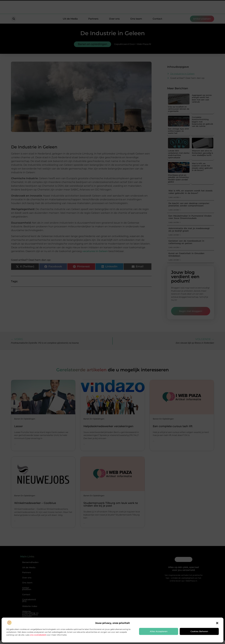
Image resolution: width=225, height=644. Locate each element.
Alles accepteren (159, 631)
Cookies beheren (199, 631)
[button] (217, 623)
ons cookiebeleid (38, 635)
